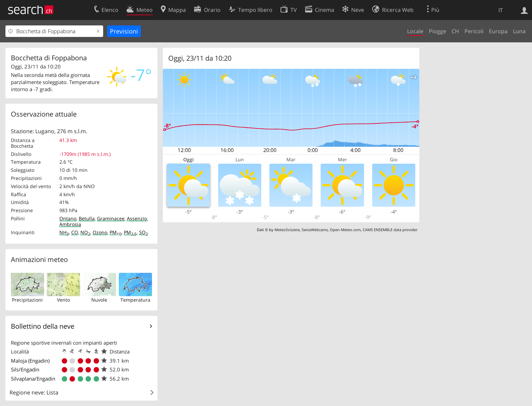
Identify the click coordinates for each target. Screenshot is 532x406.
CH (455, 31)
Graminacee (111, 218)
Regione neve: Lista (34, 392)
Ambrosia (70, 224)
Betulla (87, 218)
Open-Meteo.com (345, 230)
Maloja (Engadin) (30, 361)
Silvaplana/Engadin (33, 379)
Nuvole (99, 300)
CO (75, 232)
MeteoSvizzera (287, 230)
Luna (519, 31)
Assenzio (137, 218)
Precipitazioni (27, 300)
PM (116, 232)
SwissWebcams (315, 230)
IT (501, 10)
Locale (415, 31)
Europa (498, 31)
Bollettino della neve (43, 326)
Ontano (68, 218)
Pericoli (474, 31)
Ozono (100, 232)
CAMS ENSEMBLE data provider (390, 230)
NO (85, 232)
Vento (63, 300)
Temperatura (135, 300)
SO (144, 232)
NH (64, 232)
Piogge (438, 31)
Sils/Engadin (25, 369)
